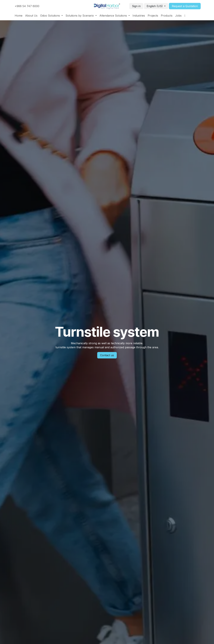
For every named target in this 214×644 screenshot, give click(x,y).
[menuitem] (19, 16)
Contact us (107, 355)
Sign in (136, 6)
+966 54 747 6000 (27, 6)
